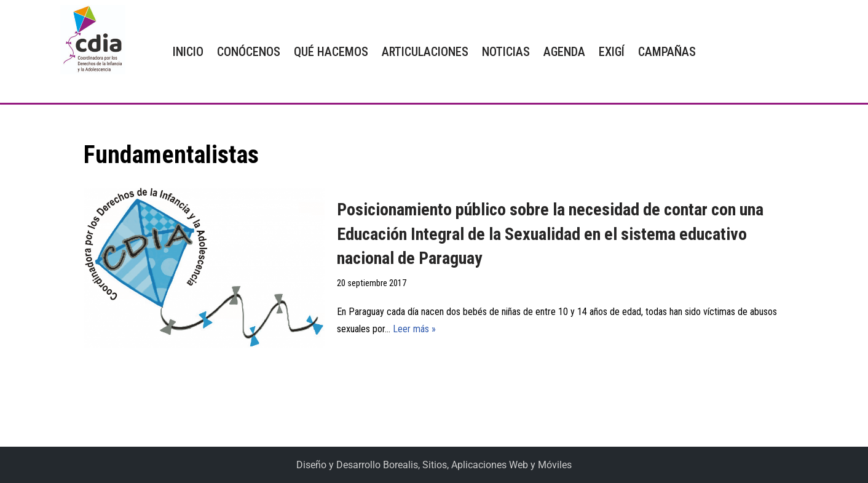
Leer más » (414, 329)
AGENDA (564, 52)
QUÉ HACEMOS (331, 52)
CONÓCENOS (249, 52)
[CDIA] (90, 40)
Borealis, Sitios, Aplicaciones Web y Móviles (477, 465)
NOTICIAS (506, 52)
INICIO (188, 52)
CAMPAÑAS (667, 52)
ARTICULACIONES (425, 52)
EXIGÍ (612, 52)
